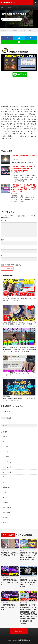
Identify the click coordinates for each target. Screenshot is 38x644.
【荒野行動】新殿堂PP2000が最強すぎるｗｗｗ (9, 607)
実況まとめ (6, 487)
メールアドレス (6, 412)
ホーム (3, 8)
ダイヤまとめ (7, 345)
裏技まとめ (6, 396)
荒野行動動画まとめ (24, 640)
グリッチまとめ (8, 462)
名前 (2, 240)
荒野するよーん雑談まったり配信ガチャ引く (10, 554)
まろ (4, 442)
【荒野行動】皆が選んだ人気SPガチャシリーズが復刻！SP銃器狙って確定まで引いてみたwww (28, 557)
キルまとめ (6, 457)
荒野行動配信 (7, 507)
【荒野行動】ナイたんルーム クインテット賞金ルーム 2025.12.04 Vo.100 (28, 583)
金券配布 (6, 517)
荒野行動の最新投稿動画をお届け (19, 264)
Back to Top (19, 632)
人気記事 (10, 8)
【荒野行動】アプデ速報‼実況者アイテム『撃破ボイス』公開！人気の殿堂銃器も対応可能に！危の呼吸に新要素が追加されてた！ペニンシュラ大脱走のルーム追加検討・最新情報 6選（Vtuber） (28, 614)
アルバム (6, 297)
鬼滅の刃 (6, 522)
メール (3, 248)
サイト (3, 256)
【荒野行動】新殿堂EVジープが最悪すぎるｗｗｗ (10, 582)
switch (5, 437)
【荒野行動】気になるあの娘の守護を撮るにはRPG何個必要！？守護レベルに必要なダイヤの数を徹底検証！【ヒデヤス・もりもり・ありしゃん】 (20, 349)
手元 (4, 492)
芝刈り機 (6, 502)
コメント (4, 221)
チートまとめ (7, 472)
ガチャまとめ (16, 19)
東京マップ (6, 497)
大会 (4, 482)
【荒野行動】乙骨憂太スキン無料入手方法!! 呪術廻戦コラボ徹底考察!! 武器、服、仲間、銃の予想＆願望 (24, 169)
